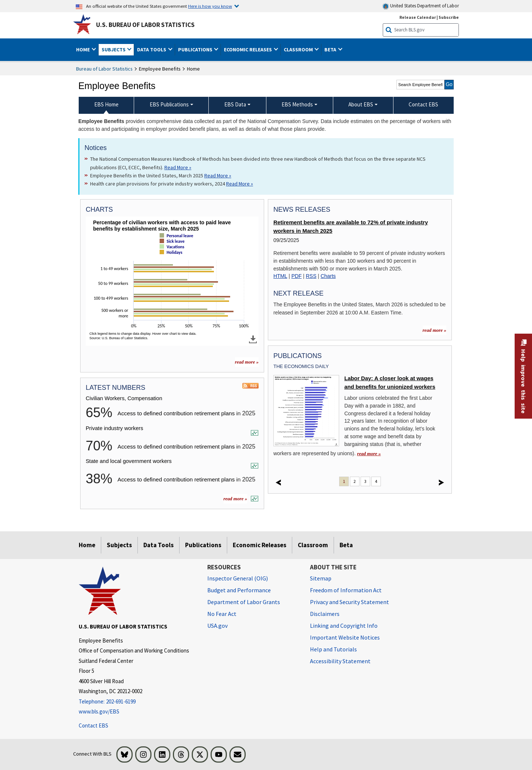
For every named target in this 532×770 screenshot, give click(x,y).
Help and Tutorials (333, 649)
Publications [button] (196, 50)
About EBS (361, 104)
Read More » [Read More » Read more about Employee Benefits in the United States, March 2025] (218, 176)
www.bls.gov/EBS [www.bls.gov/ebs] (99, 711)
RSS (311, 276)
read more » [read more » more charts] (247, 362)
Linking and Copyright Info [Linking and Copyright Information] (344, 626)
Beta (346, 545)
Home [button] (83, 50)
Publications (203, 545)
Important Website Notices (345, 637)
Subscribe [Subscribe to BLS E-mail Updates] (449, 17)
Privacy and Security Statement (349, 602)
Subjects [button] (114, 50)
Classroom (313, 545)
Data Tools (158, 545)
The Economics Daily (301, 366)
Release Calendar (418, 17)
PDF (297, 276)
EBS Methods (297, 104)
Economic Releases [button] (248, 50)
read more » (235, 499)
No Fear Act (222, 614)
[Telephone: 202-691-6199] (137, 702)
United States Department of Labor (421, 6)
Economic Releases (260, 545)
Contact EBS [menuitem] (423, 104)
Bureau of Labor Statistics (104, 69)
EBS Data (235, 104)
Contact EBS (93, 725)
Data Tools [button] (152, 50)
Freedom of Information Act (346, 590)
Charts (328, 276)
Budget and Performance (239, 590)
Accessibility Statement (340, 661)
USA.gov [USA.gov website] (217, 626)
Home (87, 545)
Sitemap (321, 578)
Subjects (119, 545)
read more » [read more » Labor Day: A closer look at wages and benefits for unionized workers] (369, 454)
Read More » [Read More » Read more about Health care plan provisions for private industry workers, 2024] (240, 184)
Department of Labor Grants (244, 602)
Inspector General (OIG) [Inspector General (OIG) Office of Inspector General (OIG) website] (238, 578)
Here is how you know (210, 6)
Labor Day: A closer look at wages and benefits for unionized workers (390, 382)
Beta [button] (331, 50)
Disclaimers (325, 614)
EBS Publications (169, 104)
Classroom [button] (299, 50)
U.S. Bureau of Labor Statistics (145, 25)
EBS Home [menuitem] (106, 104)
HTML (280, 276)
